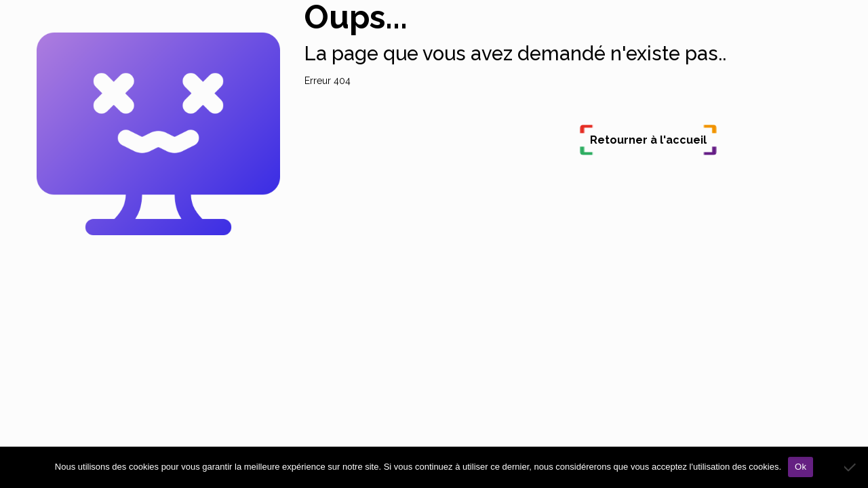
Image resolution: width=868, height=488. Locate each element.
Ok (801, 467)
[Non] (851, 467)
